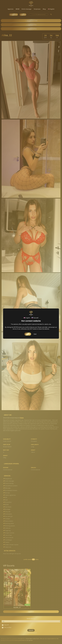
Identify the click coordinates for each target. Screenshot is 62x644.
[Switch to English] (27, 318)
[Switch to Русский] (35, 318)
